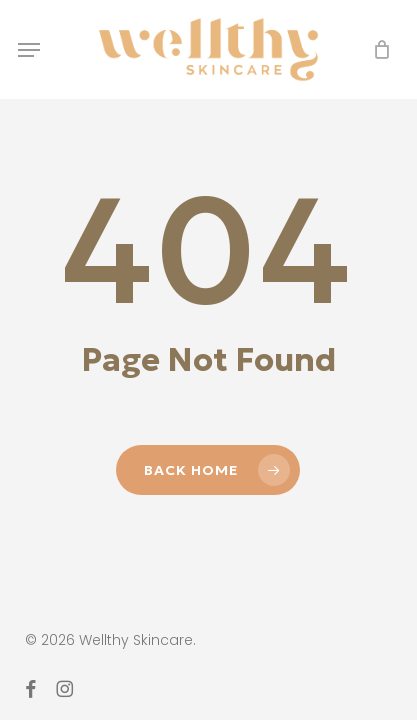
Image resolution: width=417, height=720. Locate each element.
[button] (29, 50)
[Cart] (376, 49)
